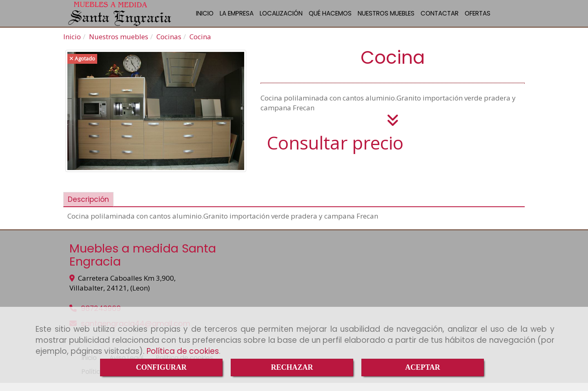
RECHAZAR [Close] (292, 367)
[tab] (88, 208)
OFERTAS (478, 17)
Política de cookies (183, 351)
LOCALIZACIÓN (281, 17)
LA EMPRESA (237, 17)
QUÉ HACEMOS (330, 17)
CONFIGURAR (161, 367)
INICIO (205, 17)
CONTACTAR (440, 17)
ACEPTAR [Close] (423, 367)
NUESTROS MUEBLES (386, 17)
